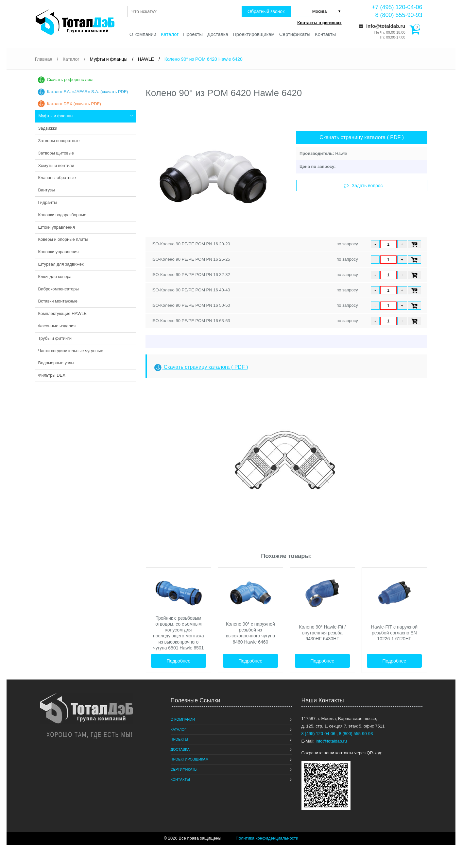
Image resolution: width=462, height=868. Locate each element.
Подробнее (179, 661)
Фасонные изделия (57, 326)
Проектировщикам (254, 34)
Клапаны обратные (57, 178)
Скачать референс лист (71, 80)
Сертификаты (295, 34)
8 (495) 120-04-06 (319, 734)
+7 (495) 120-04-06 (397, 7)
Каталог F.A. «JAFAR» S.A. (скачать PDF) (88, 92)
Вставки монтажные (58, 301)
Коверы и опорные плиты (63, 239)
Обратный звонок (265, 11)
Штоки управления (57, 227)
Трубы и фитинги (55, 338)
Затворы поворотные (59, 141)
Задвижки (48, 128)
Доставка (217, 34)
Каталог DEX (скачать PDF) (74, 104)
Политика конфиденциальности (267, 838)
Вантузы (47, 190)
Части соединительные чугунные (71, 351)
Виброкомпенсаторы (59, 289)
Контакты (326, 34)
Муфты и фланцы (56, 116)
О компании (142, 34)
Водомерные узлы (56, 363)
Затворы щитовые (56, 153)
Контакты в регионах (319, 23)
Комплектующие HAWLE (62, 313)
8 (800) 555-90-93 (399, 15)
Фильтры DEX (52, 375)
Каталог (170, 34)
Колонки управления (59, 252)
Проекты (193, 34)
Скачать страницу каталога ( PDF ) (362, 137)
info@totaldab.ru (382, 26)
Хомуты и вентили (56, 165)
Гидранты (48, 202)
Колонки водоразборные (62, 215)
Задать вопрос (363, 186)
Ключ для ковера (55, 277)
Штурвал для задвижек (61, 264)
